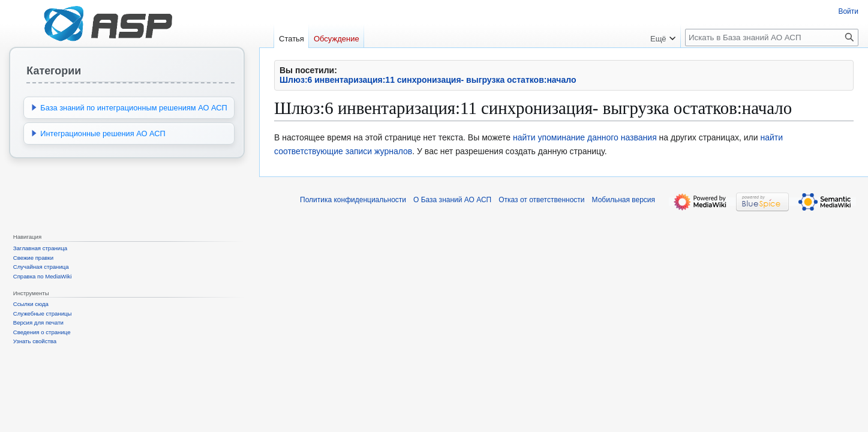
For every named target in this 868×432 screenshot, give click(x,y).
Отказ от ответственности (541, 200)
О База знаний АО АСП (452, 200)
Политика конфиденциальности (353, 200)
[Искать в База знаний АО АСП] (772, 37)
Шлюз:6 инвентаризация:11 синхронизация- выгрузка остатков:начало (428, 80)
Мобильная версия (624, 200)
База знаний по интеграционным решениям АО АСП (133, 108)
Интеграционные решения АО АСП (103, 133)
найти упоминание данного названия (585, 137)
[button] (34, 107)
